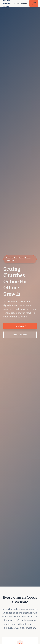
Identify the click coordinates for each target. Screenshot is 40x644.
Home (16, 3)
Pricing (24, 3)
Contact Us (34, 3)
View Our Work (20, 335)
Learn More (20, 326)
